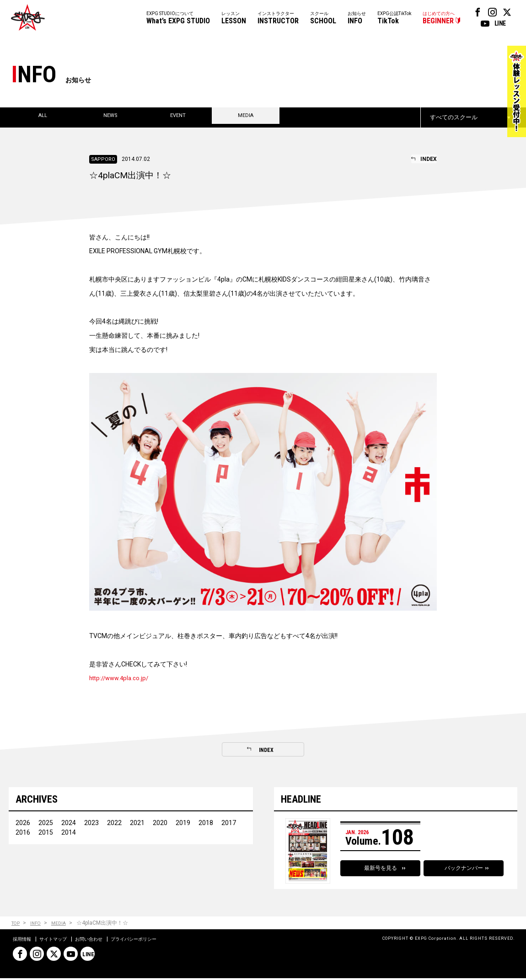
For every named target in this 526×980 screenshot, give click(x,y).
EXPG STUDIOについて (178, 19)
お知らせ (357, 19)
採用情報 (24, 941)
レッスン (234, 19)
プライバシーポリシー (153, 941)
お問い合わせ (101, 941)
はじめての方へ (439, 19)
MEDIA (65, 924)
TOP (17, 924)
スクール (323, 19)
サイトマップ (59, 941)
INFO (40, 924)
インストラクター (278, 19)
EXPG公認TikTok (394, 19)
